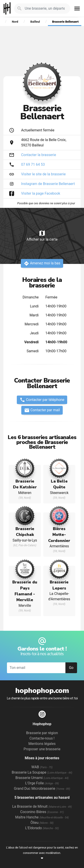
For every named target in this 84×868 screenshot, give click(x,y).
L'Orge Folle (42, 783)
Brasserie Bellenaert (65, 22)
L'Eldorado (42, 828)
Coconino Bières (42, 812)
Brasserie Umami (42, 778)
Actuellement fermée (38, 130)
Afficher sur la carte (42, 236)
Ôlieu (42, 823)
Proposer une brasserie (42, 749)
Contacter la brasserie (39, 155)
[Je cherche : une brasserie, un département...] (45, 9)
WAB (42, 767)
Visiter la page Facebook (41, 193)
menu (77, 9)
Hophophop (7, 8)
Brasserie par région (42, 733)
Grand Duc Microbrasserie (42, 789)
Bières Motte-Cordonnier (59, 535)
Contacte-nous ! (42, 738)
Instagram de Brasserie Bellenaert (48, 184)
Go (71, 668)
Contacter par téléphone (42, 400)
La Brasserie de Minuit (42, 806)
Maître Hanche (42, 817)
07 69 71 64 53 (33, 164)
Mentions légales (42, 744)
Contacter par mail (42, 410)
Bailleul (35, 22)
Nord (15, 22)
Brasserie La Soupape (42, 772)
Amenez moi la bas (42, 263)
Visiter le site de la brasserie (43, 174)
